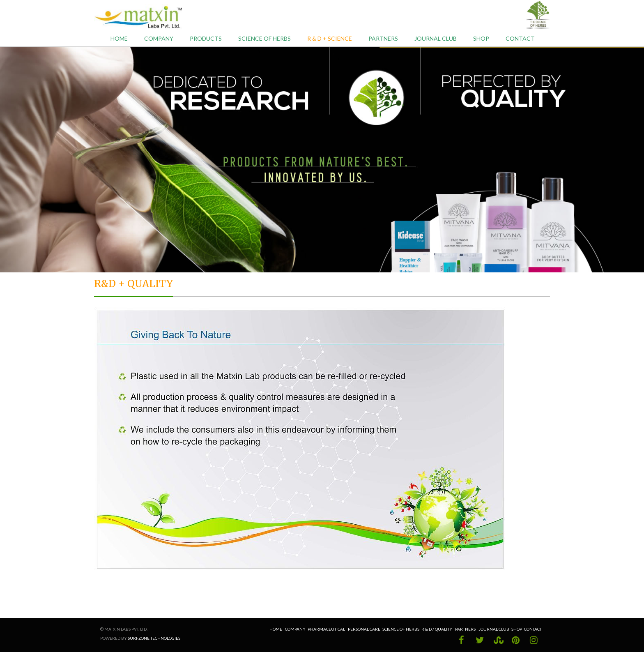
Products (206, 38)
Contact (520, 38)
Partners (383, 38)
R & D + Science (330, 38)
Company (159, 38)
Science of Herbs (264, 38)
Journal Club (436, 38)
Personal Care (364, 629)
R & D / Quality (437, 629)
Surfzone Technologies (154, 638)
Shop (481, 38)
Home (119, 38)
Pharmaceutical (326, 629)
